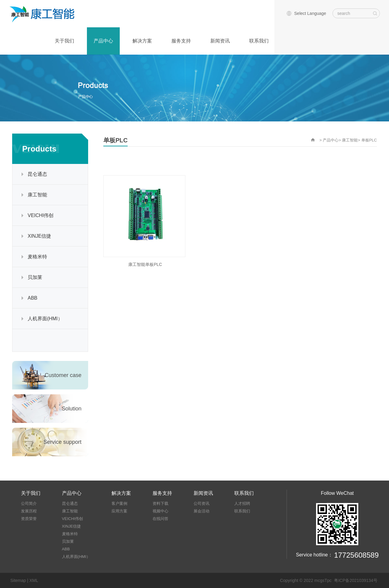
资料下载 (160, 503)
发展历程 (29, 511)
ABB (33, 298)
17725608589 (356, 555)
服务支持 (181, 41)
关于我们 (64, 41)
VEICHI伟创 (41, 215)
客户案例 (119, 503)
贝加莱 (35, 277)
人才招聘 (242, 503)
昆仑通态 (37, 174)
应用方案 (119, 511)
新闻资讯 (220, 41)
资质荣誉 (29, 519)
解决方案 (142, 41)
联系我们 (259, 41)
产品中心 (103, 41)
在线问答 (160, 519)
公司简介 (29, 503)
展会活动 (201, 511)
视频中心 (160, 511)
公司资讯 (201, 503)
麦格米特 (37, 257)
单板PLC (369, 140)
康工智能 (37, 195)
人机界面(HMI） (45, 319)
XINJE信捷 (39, 236)
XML (34, 580)
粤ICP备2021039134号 (356, 580)
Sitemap (18, 580)
